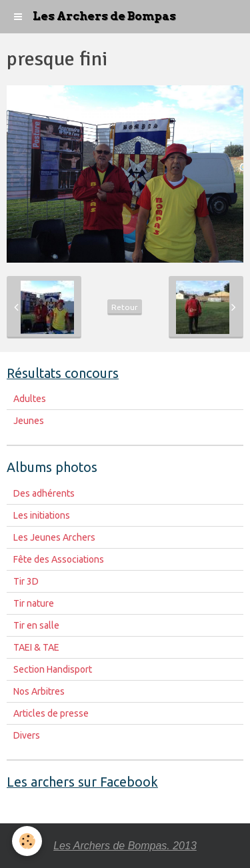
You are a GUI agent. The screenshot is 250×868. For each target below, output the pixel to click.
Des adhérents (44, 493)
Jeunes (29, 421)
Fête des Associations (59, 559)
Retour (125, 307)
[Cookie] (27, 841)
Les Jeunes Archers (54, 537)
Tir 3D (26, 581)
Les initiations (42, 515)
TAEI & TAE (36, 647)
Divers (27, 735)
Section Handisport (53, 669)
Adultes (30, 399)
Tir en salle (36, 625)
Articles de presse (51, 713)
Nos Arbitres (39, 691)
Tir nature (34, 603)
